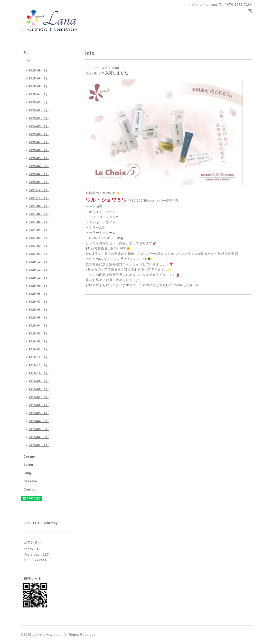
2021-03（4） (39, 238)
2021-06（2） (39, 214)
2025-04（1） (39, 94)
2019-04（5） (39, 421)
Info (27, 61)
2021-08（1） (39, 206)
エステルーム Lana (47, 635)
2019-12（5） (39, 357)
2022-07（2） (39, 142)
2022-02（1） (39, 174)
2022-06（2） (39, 150)
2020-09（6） (39, 286)
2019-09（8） (39, 381)
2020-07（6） (39, 302)
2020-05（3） (39, 318)
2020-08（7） (39, 294)
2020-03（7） (39, 333)
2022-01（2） (39, 182)
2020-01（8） (39, 349)
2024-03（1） (39, 126)
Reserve (31, 481)
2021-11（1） (39, 198)
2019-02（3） (39, 437)
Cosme (29, 457)
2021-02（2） (39, 246)
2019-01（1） (39, 445)
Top (27, 52)
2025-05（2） (39, 86)
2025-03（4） (39, 102)
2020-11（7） (39, 270)
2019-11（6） (39, 365)
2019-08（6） (39, 389)
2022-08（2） (39, 134)
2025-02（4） (39, 110)
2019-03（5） (39, 429)
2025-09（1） (39, 70)
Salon (29, 465)
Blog (28, 473)
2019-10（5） (39, 373)
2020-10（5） (39, 278)
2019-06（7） (39, 405)
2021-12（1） (39, 190)
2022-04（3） (39, 166)
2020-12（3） (39, 262)
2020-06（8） (39, 310)
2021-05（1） (39, 222)
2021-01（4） (39, 254)
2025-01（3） (39, 118)
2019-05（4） (39, 413)
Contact (30, 489)
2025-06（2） (39, 78)
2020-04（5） (39, 325)
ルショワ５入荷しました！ (109, 73)
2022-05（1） (39, 158)
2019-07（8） (39, 397)
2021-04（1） (39, 230)
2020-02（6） (39, 341)
